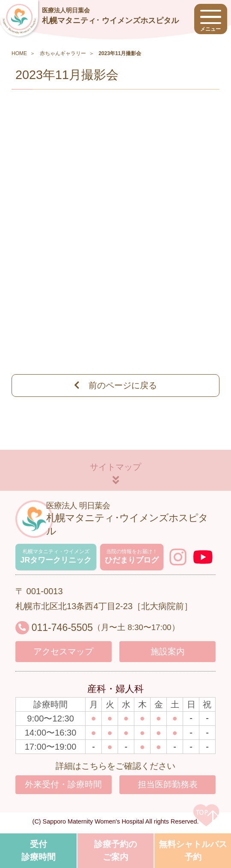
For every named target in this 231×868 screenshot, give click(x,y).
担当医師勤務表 (168, 787)
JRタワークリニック (58, 557)
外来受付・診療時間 (63, 787)
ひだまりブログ (135, 557)
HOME (19, 53)
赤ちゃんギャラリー (63, 53)
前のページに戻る (116, 386)
